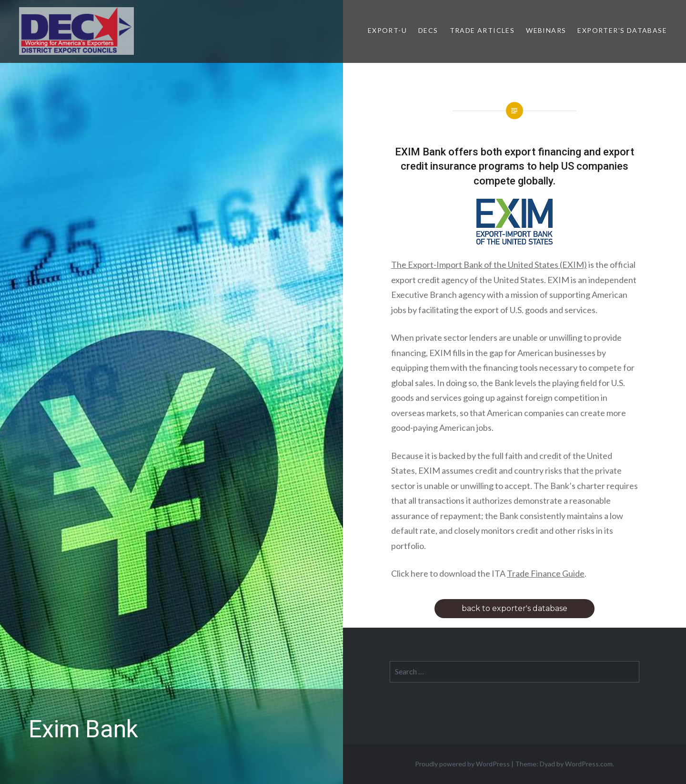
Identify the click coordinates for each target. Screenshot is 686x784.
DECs (428, 30)
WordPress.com (589, 764)
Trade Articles (482, 30)
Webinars (546, 30)
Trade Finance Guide (546, 573)
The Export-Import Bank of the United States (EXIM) (489, 265)
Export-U (387, 30)
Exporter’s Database (622, 30)
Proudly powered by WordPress (462, 764)
